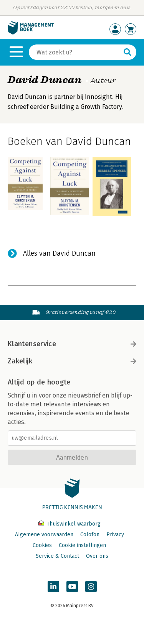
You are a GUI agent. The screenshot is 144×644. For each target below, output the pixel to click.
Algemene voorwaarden (44, 535)
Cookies (42, 545)
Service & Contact (57, 556)
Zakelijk (72, 361)
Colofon (90, 535)
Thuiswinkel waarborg (70, 524)
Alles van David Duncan (59, 253)
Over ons (97, 556)
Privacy (115, 535)
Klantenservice (72, 344)
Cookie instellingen (82, 545)
